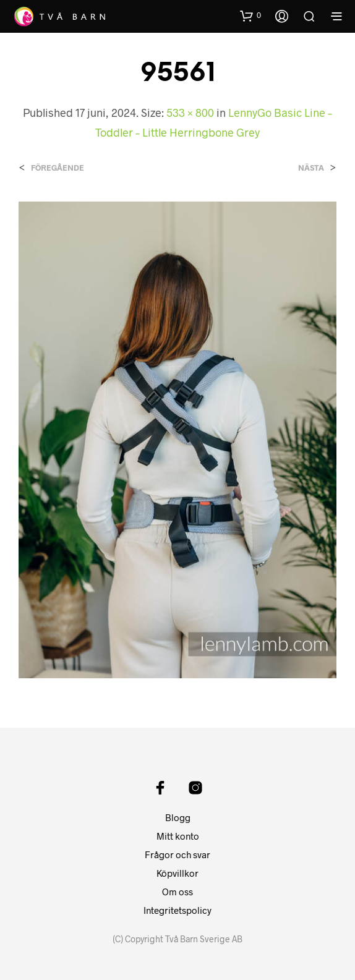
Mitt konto (178, 836)
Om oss (177, 892)
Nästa (311, 168)
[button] (250, 15)
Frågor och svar (177, 854)
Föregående (58, 168)
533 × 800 (190, 113)
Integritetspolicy (177, 910)
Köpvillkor (177, 873)
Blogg (178, 817)
